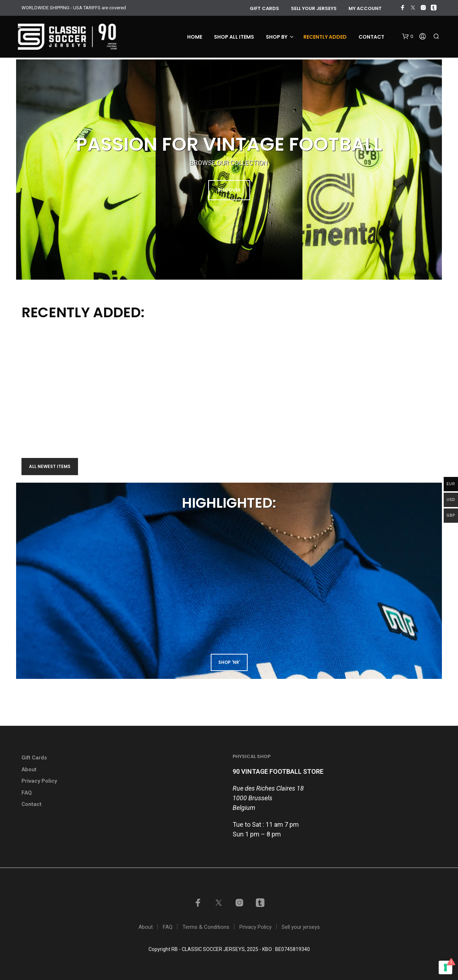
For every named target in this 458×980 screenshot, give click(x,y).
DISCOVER (229, 190)
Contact (371, 37)
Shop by (277, 37)
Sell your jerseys (314, 8)
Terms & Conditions (206, 927)
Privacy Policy (39, 781)
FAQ (27, 793)
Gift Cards (34, 758)
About (29, 769)
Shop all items (234, 37)
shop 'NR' (229, 662)
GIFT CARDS (264, 8)
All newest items (50, 466)
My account (365, 8)
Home (195, 37)
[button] (408, 37)
